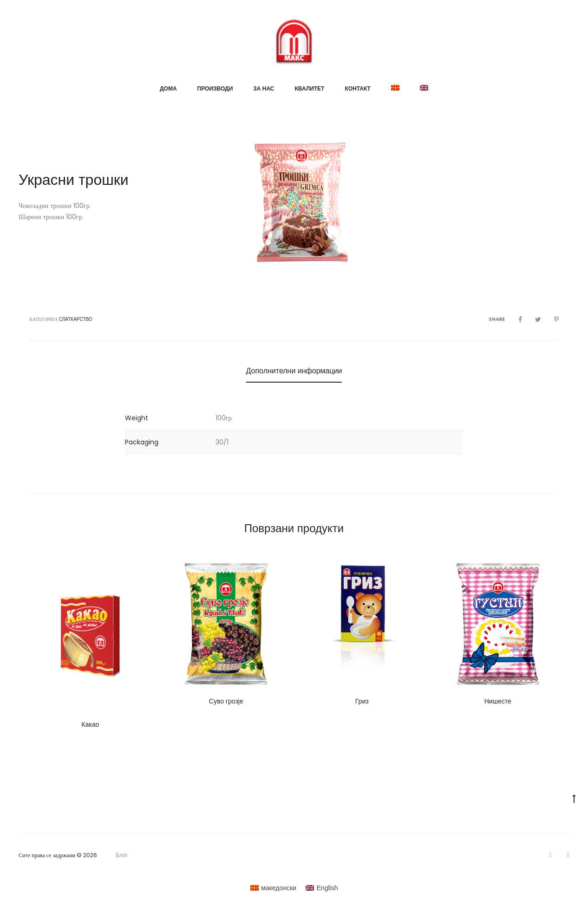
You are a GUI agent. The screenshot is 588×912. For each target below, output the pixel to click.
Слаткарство (76, 319)
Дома (168, 89)
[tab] (294, 371)
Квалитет (310, 89)
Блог (122, 855)
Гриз (362, 701)
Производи (215, 89)
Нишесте (498, 701)
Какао (90, 724)
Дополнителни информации (294, 371)
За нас (264, 89)
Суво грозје (226, 701)
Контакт (358, 89)
